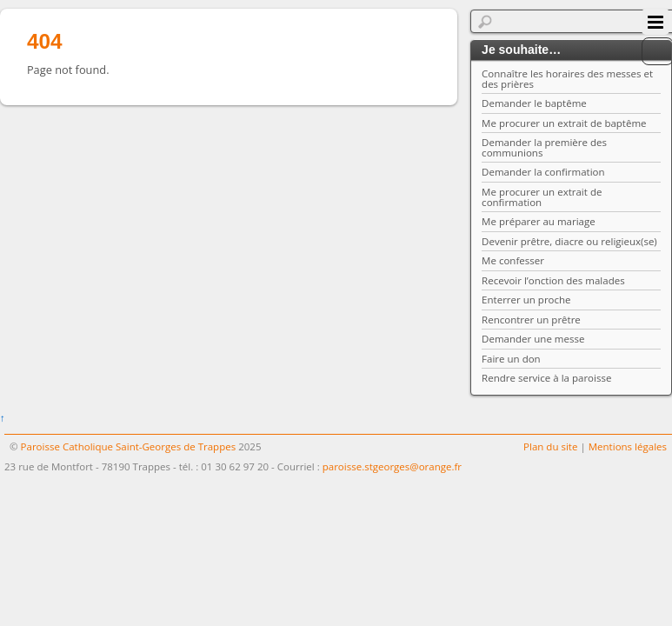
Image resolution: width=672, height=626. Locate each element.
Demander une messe (533, 339)
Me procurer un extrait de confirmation (542, 197)
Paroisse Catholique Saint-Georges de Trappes (129, 446)
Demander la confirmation (543, 172)
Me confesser (513, 260)
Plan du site (550, 446)
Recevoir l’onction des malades (553, 280)
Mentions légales (628, 446)
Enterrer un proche (526, 300)
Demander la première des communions (544, 147)
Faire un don (511, 359)
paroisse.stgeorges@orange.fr (392, 466)
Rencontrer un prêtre (531, 320)
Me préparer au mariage (539, 221)
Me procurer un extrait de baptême (564, 123)
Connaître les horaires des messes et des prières (567, 79)
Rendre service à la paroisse (546, 378)
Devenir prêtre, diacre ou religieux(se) (569, 241)
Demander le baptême (534, 103)
